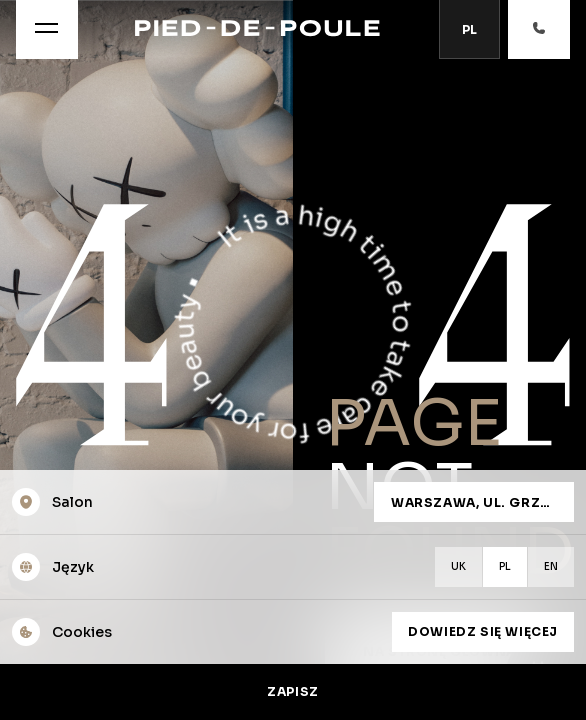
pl (505, 566)
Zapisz (293, 691)
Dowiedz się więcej (483, 631)
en (551, 566)
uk (458, 566)
